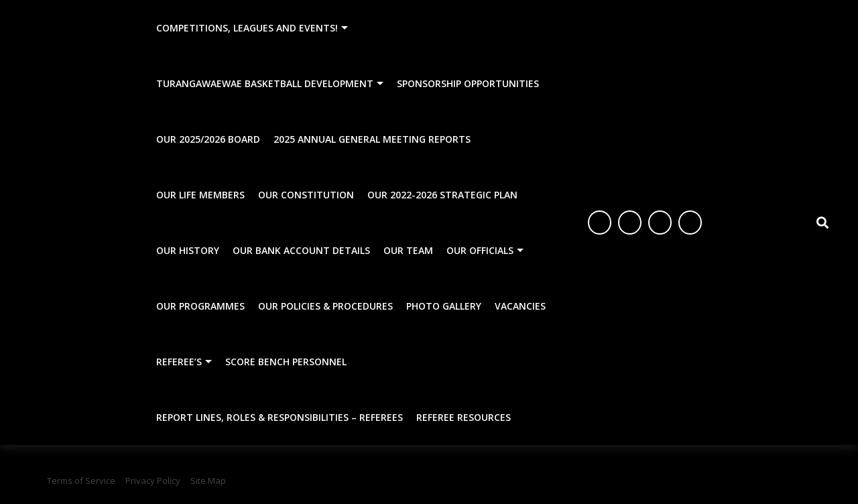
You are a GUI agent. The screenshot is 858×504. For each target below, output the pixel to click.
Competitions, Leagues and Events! (247, 28)
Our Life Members (200, 195)
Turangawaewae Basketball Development (265, 83)
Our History (188, 250)
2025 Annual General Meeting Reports (372, 139)
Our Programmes (200, 306)
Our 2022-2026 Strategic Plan (442, 195)
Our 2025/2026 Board (208, 139)
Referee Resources (464, 417)
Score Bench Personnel (286, 362)
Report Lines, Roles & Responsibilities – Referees (280, 417)
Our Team (408, 250)
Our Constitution (306, 195)
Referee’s (179, 362)
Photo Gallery (444, 306)
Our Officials (480, 250)
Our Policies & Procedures (325, 306)
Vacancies (520, 306)
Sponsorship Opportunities (468, 83)
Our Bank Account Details (301, 250)
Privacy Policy (153, 481)
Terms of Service (81, 481)
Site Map (208, 481)
